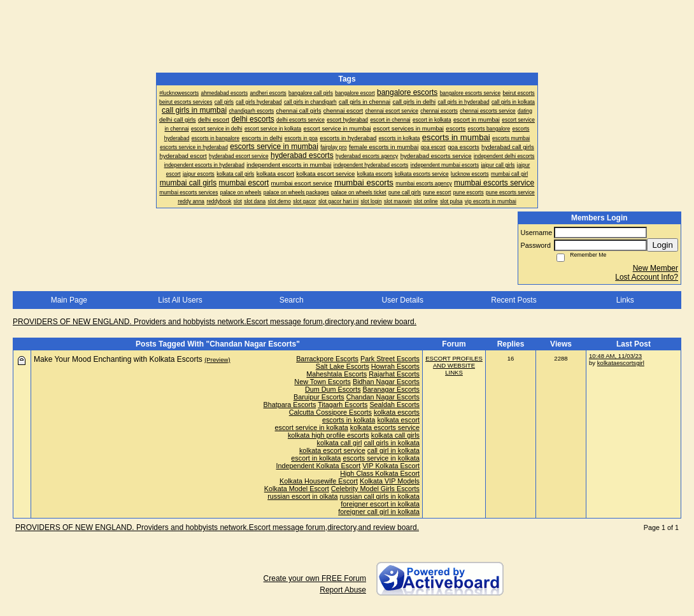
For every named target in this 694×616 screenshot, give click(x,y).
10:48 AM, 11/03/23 (615, 356)
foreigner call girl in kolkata (379, 512)
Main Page (69, 300)
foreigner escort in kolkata (380, 504)
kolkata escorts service (385, 427)
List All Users (180, 300)
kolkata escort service (332, 450)
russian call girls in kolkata (380, 496)
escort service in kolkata (312, 427)
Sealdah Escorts (394, 405)
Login (662, 245)
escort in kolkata (316, 458)
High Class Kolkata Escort (380, 473)
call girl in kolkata (393, 450)
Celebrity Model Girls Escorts (375, 489)
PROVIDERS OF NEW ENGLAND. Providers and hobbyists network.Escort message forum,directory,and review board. (215, 322)
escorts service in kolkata (381, 458)
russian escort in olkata (302, 496)
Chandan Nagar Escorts (383, 397)
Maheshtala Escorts (336, 374)
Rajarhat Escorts (394, 374)
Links (625, 300)
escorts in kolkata (349, 420)
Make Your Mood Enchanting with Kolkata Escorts (118, 359)
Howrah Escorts (395, 366)
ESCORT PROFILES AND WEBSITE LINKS (454, 365)
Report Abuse (343, 590)
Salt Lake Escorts (343, 366)
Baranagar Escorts (391, 389)
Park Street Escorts (390, 359)
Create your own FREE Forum (315, 578)
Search (292, 300)
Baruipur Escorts (319, 397)
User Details (403, 300)
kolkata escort (398, 420)
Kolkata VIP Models (390, 481)
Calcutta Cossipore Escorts (330, 412)
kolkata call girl (340, 443)
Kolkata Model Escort (297, 489)
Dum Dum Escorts (333, 389)
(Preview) (217, 360)
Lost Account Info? (647, 277)
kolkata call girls (395, 435)
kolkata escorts (397, 412)
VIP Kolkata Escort (391, 466)
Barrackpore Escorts (327, 359)
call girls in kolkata (392, 443)
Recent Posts (513, 300)
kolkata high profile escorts (329, 435)
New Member (655, 268)
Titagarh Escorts (343, 405)
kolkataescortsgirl (621, 363)
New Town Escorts (322, 382)
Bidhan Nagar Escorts (386, 382)
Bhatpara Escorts (290, 405)
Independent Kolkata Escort (319, 466)
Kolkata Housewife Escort (319, 481)
